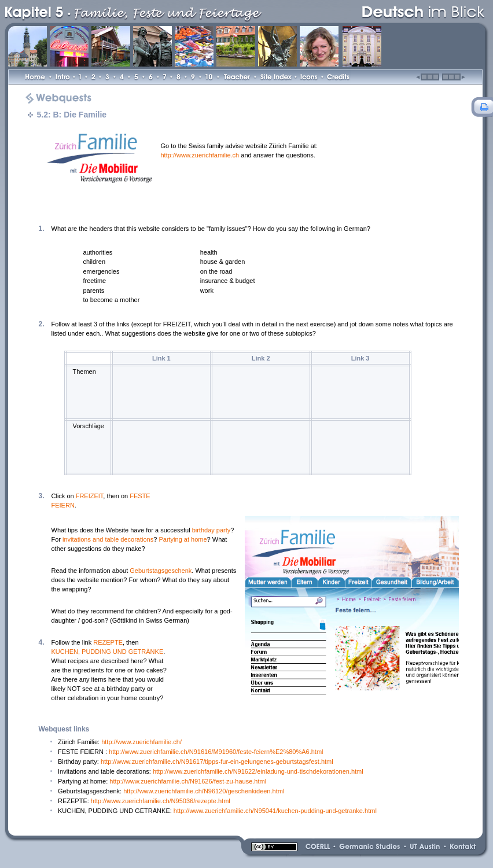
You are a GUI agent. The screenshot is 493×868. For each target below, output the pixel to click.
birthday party (211, 530)
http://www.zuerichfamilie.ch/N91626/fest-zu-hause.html (188, 781)
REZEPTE (108, 642)
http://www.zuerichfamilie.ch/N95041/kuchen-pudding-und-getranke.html (275, 811)
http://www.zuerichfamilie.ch (200, 155)
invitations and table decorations (108, 539)
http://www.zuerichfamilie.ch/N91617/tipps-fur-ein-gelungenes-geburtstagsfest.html (217, 762)
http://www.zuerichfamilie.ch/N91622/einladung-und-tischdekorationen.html (258, 771)
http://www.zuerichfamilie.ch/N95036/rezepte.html (161, 801)
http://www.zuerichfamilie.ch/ (141, 742)
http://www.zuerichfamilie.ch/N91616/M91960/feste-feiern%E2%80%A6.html (216, 752)
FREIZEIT (90, 496)
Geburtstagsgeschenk (161, 571)
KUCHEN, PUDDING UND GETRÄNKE (108, 652)
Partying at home (183, 539)
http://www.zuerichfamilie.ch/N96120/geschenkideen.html (204, 791)
